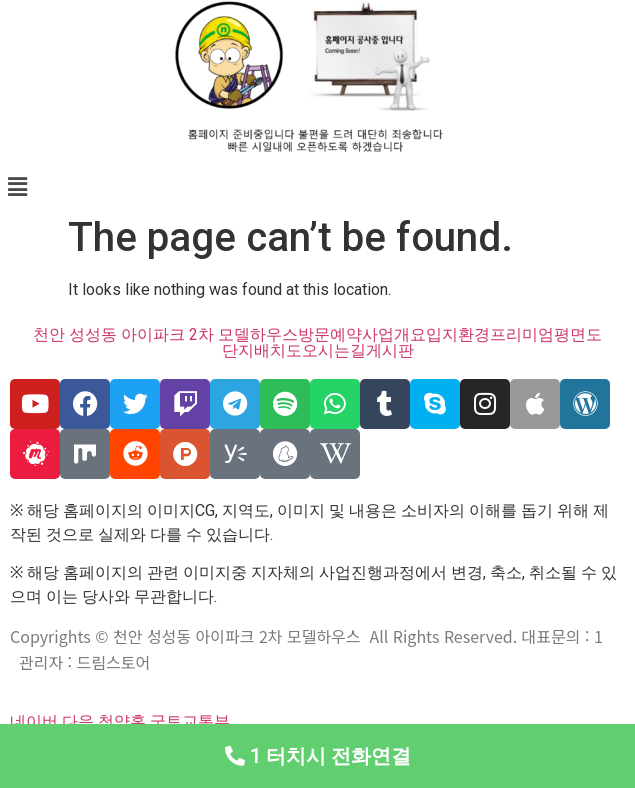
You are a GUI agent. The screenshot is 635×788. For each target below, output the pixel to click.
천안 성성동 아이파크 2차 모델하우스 (165, 335)
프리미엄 (522, 335)
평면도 (578, 335)
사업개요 (394, 335)
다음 (78, 721)
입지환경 (458, 335)
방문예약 (330, 335)
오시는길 (334, 351)
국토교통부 (190, 721)
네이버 (34, 721)
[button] (317, 187)
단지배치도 (262, 351)
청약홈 (122, 721)
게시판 (390, 351)
